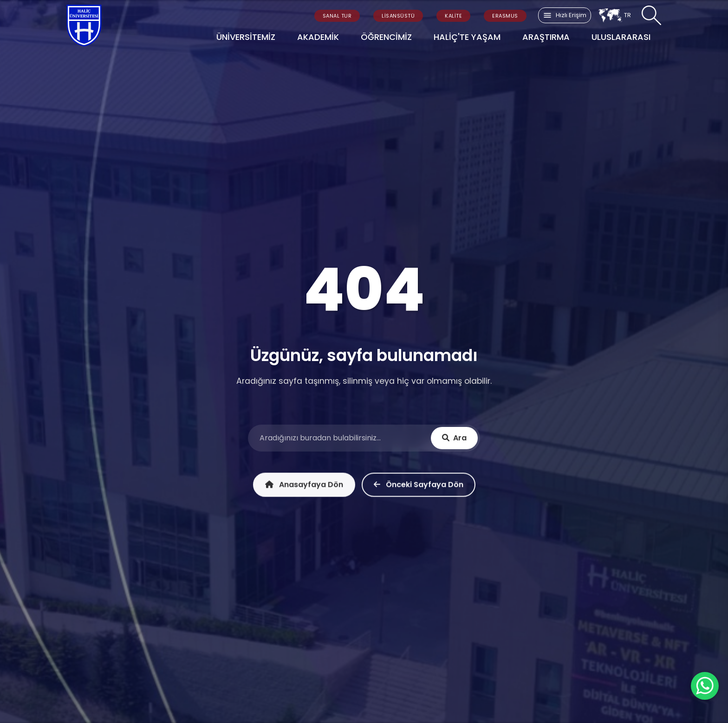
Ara (454, 439)
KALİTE (453, 16)
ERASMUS (505, 16)
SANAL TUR (337, 16)
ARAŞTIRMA (546, 37)
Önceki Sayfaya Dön (419, 487)
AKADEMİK (318, 37)
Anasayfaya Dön (304, 487)
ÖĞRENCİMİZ (386, 37)
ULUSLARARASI (621, 37)
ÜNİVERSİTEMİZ (246, 37)
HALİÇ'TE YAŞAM (467, 37)
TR (614, 15)
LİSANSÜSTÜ (398, 16)
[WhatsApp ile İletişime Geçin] (705, 686)
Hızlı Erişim (565, 15)
